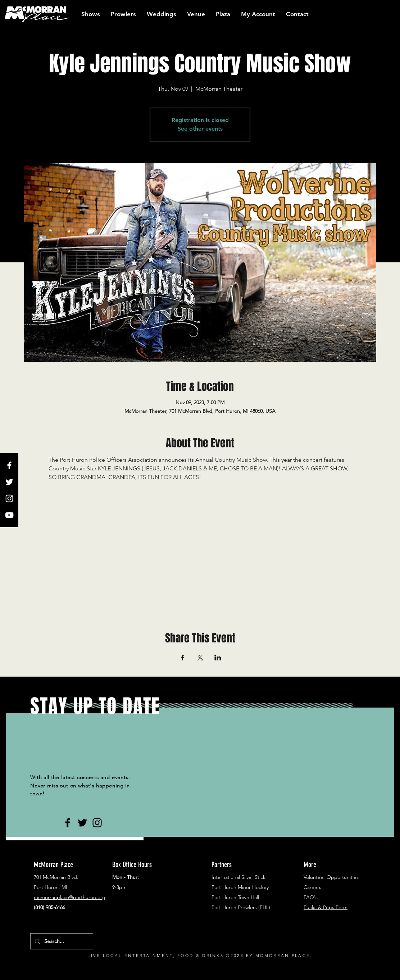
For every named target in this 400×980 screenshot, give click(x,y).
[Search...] (61, 941)
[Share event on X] (200, 658)
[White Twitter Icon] (9, 482)
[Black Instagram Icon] (97, 823)
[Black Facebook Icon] (68, 823)
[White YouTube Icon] (9, 515)
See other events (200, 129)
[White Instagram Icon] (9, 498)
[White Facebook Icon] (9, 465)
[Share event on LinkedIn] (218, 658)
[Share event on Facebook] (183, 658)
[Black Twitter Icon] (82, 823)
